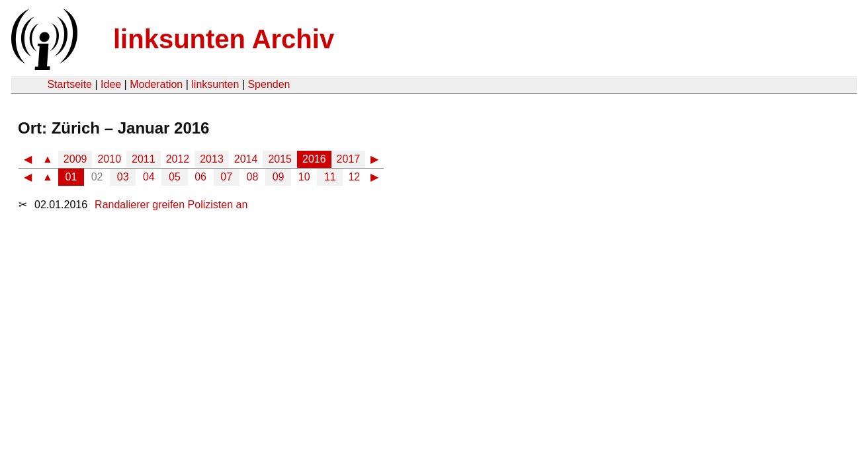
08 (253, 177)
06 (200, 177)
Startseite (69, 84)
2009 (75, 159)
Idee (111, 84)
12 (354, 177)
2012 (178, 159)
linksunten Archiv (224, 39)
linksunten (215, 84)
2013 (212, 159)
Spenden (269, 84)
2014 (246, 159)
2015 (280, 159)
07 (226, 177)
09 (279, 177)
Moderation (156, 84)
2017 (349, 159)
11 (330, 177)
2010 (109, 159)
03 (123, 177)
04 (149, 177)
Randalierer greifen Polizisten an (171, 205)
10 (304, 177)
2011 (144, 159)
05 (175, 177)
